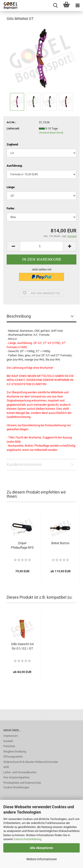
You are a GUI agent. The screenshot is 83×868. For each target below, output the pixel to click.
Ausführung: (15, 166)
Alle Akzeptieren (41, 848)
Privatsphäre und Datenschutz (22, 783)
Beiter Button (60, 543)
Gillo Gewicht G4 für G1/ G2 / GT (22, 646)
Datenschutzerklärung (27, 839)
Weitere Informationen (42, 859)
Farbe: (11, 208)
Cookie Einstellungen (16, 787)
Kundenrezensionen (24, 464)
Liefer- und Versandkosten (20, 772)
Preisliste (9, 746)
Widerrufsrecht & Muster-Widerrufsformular (31, 762)
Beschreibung (19, 316)
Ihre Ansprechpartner (16, 777)
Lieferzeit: (13, 128)
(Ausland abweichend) (51, 133)
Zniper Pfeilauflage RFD (22, 545)
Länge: (11, 187)
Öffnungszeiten (13, 757)
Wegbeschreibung (15, 751)
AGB (6, 767)
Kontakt (8, 741)
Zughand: (13, 144)
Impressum (11, 736)
